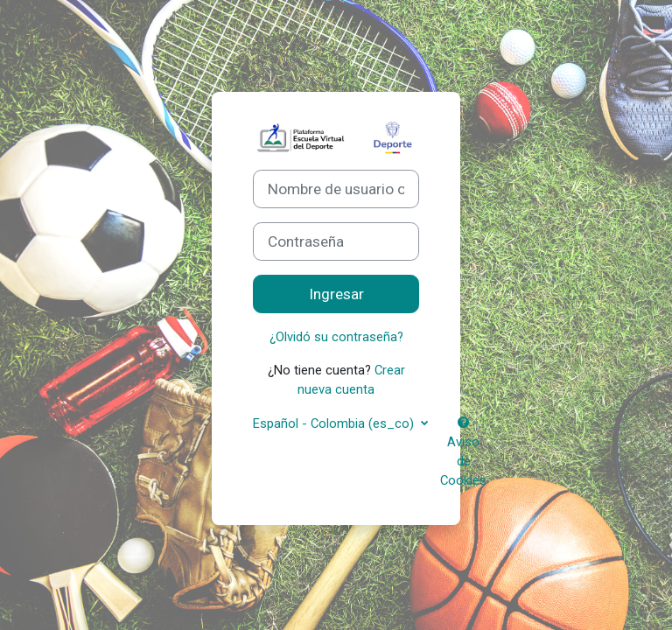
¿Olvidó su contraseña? (336, 337)
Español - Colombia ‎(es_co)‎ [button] (335, 423)
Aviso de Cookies (463, 453)
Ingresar (336, 294)
